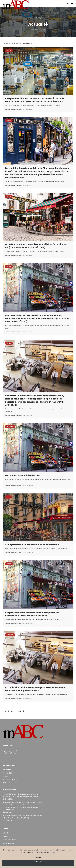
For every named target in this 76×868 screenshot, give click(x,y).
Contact (5, 836)
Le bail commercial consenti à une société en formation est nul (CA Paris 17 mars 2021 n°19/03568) (22, 817)
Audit (8, 497)
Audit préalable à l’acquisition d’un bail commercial (33, 545)
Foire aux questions (9, 840)
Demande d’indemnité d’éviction (23, 475)
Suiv (20, 711)
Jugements (10, 427)
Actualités (10, 635)
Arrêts (38, 17)
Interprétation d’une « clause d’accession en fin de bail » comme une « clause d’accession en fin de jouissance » (21, 795)
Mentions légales (8, 843)
